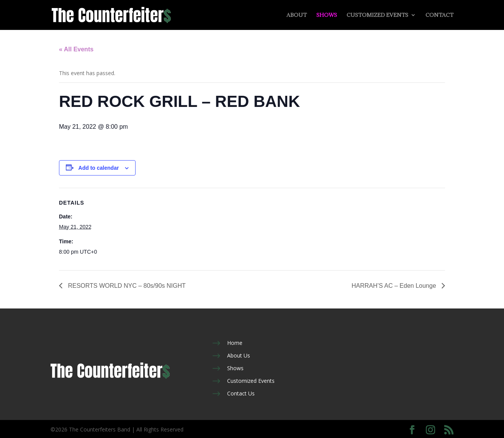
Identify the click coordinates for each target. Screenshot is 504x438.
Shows (327, 15)
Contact (439, 15)
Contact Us (241, 393)
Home (235, 343)
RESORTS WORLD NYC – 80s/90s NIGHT (126, 286)
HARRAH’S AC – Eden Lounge (395, 286)
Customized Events (377, 15)
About (297, 15)
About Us (239, 355)
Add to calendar (99, 168)
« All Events (76, 49)
